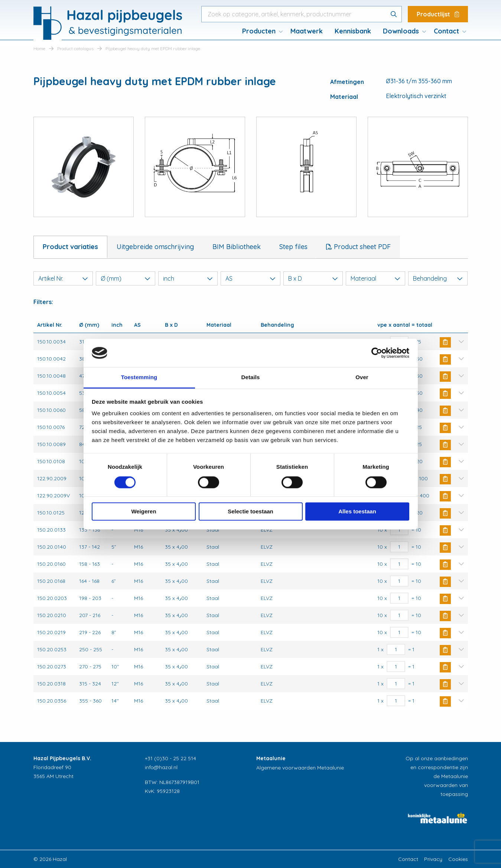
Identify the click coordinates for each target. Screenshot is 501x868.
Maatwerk (307, 31)
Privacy (433, 859)
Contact (446, 31)
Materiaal (375, 278)
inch (188, 278)
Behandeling (438, 278)
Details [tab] (251, 377)
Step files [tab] (293, 247)
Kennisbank (353, 31)
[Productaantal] (399, 530)
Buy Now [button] (445, 342)
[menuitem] (260, 31)
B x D (313, 278)
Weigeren (144, 512)
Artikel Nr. (63, 278)
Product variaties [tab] (70, 247)
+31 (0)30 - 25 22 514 (170, 758)
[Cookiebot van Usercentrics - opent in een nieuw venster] (377, 353)
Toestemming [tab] (139, 377)
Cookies (458, 859)
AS (250, 278)
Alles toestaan (357, 512)
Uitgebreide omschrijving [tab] (155, 247)
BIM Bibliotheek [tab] (237, 247)
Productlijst (438, 14)
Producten (259, 31)
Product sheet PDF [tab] (361, 247)
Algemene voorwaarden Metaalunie (300, 768)
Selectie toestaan (250, 512)
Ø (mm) (126, 278)
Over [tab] (362, 377)
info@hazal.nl (161, 767)
